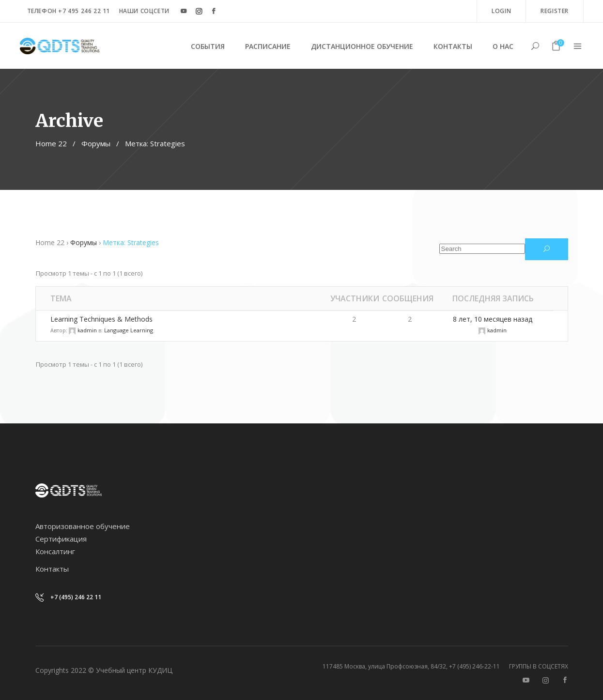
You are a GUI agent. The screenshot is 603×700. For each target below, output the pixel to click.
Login (501, 11)
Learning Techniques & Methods (101, 319)
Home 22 (51, 143)
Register (555, 11)
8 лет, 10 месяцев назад (493, 319)
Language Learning (129, 330)
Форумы (96, 143)
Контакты (52, 569)
